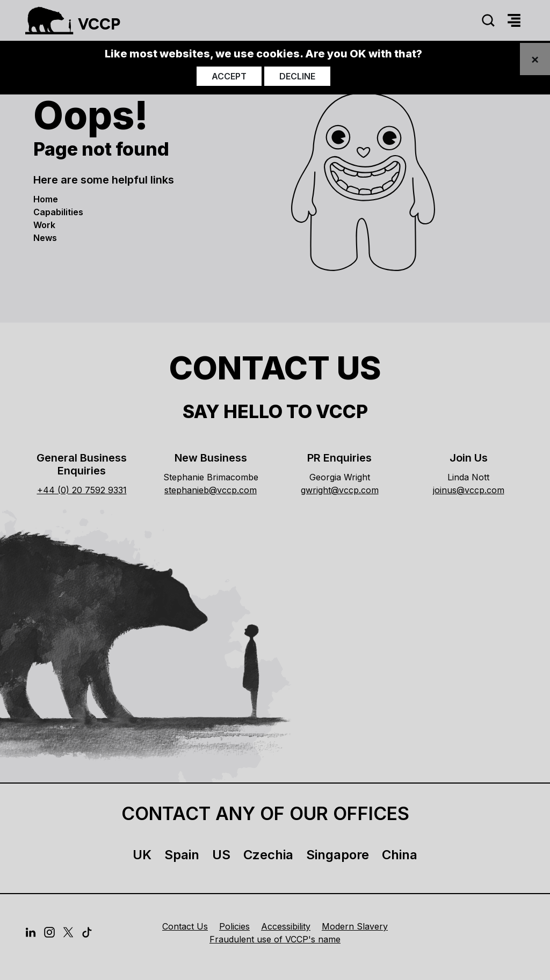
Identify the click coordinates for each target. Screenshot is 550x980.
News (45, 238)
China (400, 855)
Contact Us (185, 926)
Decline (297, 76)
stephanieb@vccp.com (211, 490)
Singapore (338, 855)
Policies (234, 926)
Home (46, 199)
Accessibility (286, 926)
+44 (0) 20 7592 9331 (82, 490)
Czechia (268, 855)
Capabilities (58, 212)
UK (142, 855)
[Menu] (514, 21)
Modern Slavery (355, 926)
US (221, 855)
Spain (182, 855)
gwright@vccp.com (340, 490)
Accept (229, 76)
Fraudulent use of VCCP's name (275, 939)
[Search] (488, 21)
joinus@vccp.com (469, 490)
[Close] (535, 59)
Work (44, 225)
